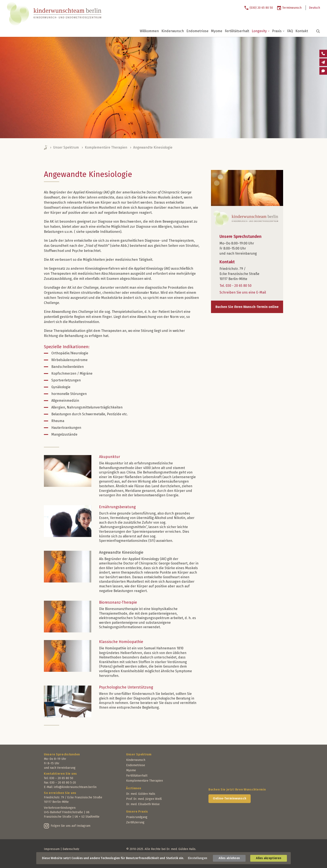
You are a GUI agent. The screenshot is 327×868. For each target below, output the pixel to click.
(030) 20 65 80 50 (261, 8)
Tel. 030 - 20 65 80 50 (235, 286)
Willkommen (149, 31)
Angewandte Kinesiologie (121, 552)
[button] (315, 31)
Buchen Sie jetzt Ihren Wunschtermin (237, 790)
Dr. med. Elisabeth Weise (143, 804)
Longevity (261, 31)
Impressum (52, 849)
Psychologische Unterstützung (126, 687)
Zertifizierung (135, 822)
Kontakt (302, 31)
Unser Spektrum (66, 147)
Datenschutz (71, 849)
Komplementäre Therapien (106, 147)
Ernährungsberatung (117, 507)
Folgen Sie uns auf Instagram (71, 826)
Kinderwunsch (173, 31)
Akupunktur (110, 457)
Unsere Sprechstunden (62, 754)
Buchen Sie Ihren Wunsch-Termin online (247, 307)
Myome (217, 31)
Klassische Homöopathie (121, 642)
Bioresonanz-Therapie (118, 602)
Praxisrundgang (137, 817)
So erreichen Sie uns (60, 793)
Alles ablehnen (229, 858)
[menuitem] (260, 8)
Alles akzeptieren (269, 858)
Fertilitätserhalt (237, 31)
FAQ (290, 31)
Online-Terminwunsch (230, 798)
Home (46, 148)
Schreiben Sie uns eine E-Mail (243, 292)
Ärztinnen (134, 788)
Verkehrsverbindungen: (60, 808)
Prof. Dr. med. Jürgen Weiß (144, 799)
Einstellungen (198, 858)
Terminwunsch (292, 8)
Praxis (278, 31)
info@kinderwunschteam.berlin (75, 787)
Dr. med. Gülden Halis (141, 794)
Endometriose (197, 31)
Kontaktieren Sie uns (60, 774)
